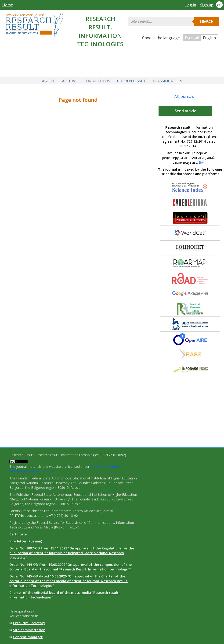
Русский (192, 38)
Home (8, 5)
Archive (70, 81)
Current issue (132, 81)
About (48, 81)
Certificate (18, 534)
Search (206, 21)
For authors (97, 81)
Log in (191, 5)
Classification (168, 81)
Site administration (29, 630)
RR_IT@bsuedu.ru (23, 516)
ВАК (202, 162)
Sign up (207, 5)
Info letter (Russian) (26, 541)
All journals (184, 96)
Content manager (28, 637)
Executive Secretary (29, 623)
